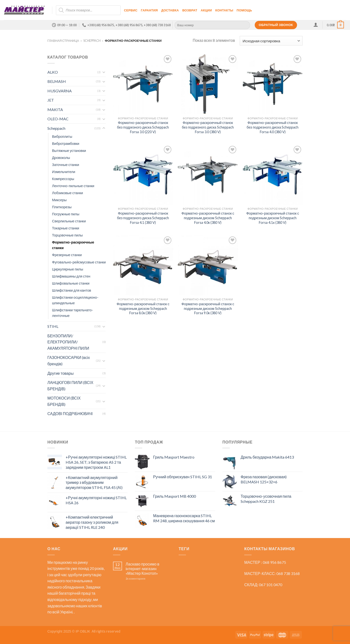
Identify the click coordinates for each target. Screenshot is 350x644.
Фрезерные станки (67, 255)
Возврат (190, 10)
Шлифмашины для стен (71, 276)
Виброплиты (62, 136)
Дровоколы (61, 158)
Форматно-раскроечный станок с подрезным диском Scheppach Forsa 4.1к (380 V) (273, 218)
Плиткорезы (62, 207)
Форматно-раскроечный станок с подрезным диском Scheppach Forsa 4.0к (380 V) (208, 218)
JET (51, 100)
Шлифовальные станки (71, 283)
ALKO (53, 72)
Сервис (131, 10)
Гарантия (149, 10)
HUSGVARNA (60, 91)
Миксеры (59, 200)
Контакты (224, 10)
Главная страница (63, 41)
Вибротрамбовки (66, 144)
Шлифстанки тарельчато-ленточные (73, 313)
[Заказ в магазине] (271, 41)
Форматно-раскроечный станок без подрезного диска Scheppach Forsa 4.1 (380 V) (143, 218)
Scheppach (92, 41)
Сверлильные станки (69, 221)
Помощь (245, 10)
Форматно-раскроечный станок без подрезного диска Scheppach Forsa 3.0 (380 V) (208, 127)
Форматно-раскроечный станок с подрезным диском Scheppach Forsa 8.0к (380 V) (143, 308)
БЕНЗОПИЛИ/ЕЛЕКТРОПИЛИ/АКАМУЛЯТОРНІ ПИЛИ (68, 342)
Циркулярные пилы (68, 269)
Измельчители (64, 172)
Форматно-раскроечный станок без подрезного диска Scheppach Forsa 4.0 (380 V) (273, 127)
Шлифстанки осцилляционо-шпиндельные (75, 300)
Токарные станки (66, 228)
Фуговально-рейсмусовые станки (79, 262)
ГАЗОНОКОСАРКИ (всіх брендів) (69, 361)
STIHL (53, 326)
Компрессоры (63, 179)
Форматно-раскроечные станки (73, 245)
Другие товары (61, 373)
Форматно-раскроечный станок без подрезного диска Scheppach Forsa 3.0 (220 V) (143, 127)
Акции (206, 10)
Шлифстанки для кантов (72, 290)
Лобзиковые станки (67, 193)
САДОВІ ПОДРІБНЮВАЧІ (70, 413)
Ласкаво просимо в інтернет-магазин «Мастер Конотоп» (143, 569)
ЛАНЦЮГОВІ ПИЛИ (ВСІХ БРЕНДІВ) (70, 386)
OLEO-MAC (58, 119)
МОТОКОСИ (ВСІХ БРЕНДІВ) (64, 401)
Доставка (170, 10)
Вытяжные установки (69, 151)
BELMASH (57, 81)
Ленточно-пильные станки (73, 186)
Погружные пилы (66, 214)
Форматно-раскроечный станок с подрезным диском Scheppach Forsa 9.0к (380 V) (208, 308)
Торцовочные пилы (67, 235)
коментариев (136, 579)
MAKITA (55, 109)
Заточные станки (66, 165)
